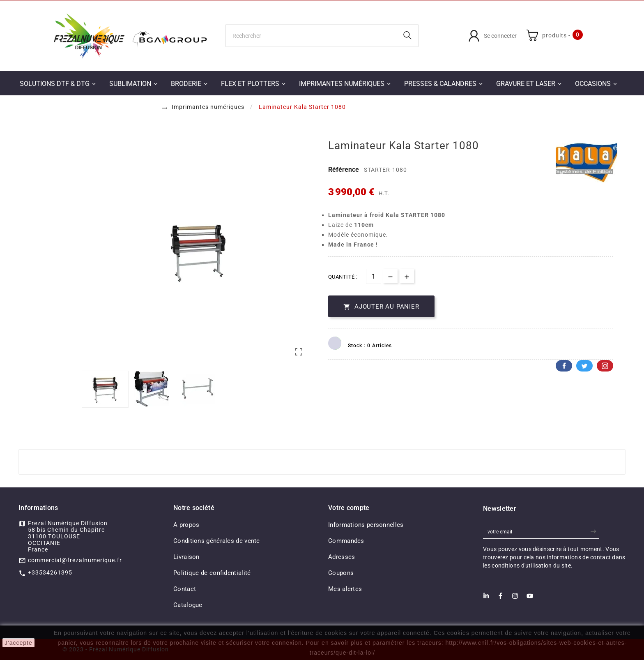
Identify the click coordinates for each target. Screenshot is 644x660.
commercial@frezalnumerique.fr (75, 560)
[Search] (407, 35)
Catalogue (188, 605)
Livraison (186, 557)
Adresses (342, 557)
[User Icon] (492, 36)
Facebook (564, 366)
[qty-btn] (407, 276)
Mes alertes (345, 589)
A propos (186, 525)
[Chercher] (312, 36)
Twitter (584, 366)
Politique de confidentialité (212, 573)
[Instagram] (515, 598)
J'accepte (18, 643)
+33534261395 (50, 572)
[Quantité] (374, 276)
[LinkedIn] (486, 598)
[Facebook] (500, 598)
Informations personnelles (366, 525)
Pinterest (605, 366)
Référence (344, 170)
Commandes (346, 541)
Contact (185, 589)
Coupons (341, 573)
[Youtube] (530, 598)
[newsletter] (595, 532)
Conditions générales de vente (217, 541)
